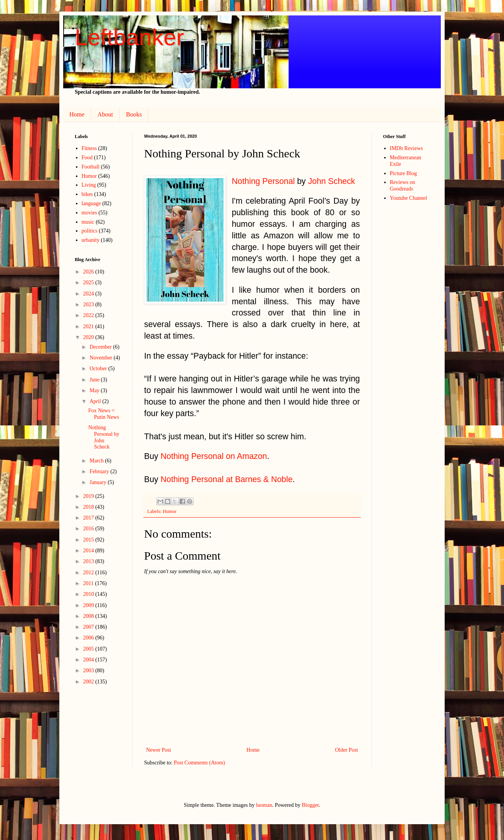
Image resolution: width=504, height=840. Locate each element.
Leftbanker (129, 37)
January (98, 482)
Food (87, 158)
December (101, 347)
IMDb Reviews (407, 148)
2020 (89, 337)
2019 (89, 496)
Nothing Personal (263, 181)
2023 (89, 304)
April (96, 401)
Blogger (310, 805)
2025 (89, 283)
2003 (89, 670)
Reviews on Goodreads (403, 186)
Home (77, 114)
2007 (89, 627)
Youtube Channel (409, 198)
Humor (170, 511)
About (105, 114)
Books (134, 114)
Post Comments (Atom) (199, 763)
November (102, 358)
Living (89, 185)
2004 (89, 660)
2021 (89, 326)
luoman (264, 805)
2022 (89, 315)
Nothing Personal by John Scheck (104, 437)
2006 (89, 638)
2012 (89, 573)
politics (90, 231)
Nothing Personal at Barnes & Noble (227, 479)
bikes (87, 194)
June (95, 380)
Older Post (347, 750)
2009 (89, 605)
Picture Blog (403, 173)
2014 (89, 551)
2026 (89, 272)
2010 (89, 594)
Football (91, 167)
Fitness (89, 148)
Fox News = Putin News (104, 414)
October (99, 369)
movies (89, 213)
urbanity (91, 240)
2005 (89, 649)
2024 (89, 294)
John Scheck (331, 181)
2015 (89, 540)
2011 (89, 583)
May (95, 390)
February (100, 471)
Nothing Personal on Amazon (214, 456)
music (88, 222)
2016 (89, 529)
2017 (89, 518)
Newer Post (159, 750)
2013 (89, 561)
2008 (89, 616)
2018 (89, 507)
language (92, 203)
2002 (89, 682)
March (97, 461)
